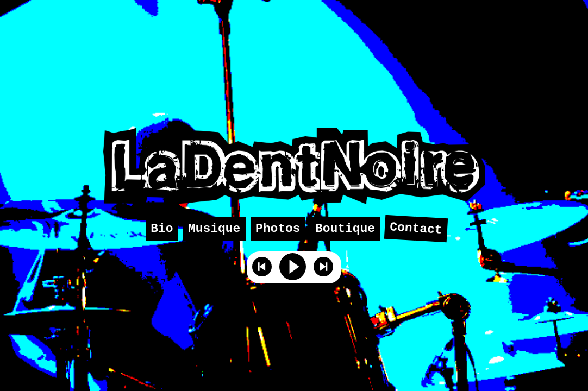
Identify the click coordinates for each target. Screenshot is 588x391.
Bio (162, 229)
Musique (214, 229)
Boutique (345, 229)
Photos (278, 229)
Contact (416, 229)
